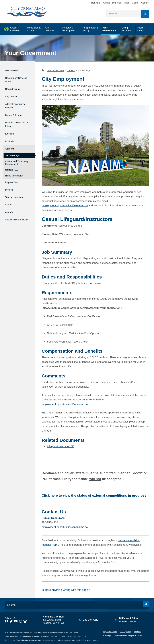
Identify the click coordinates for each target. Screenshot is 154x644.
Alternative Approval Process (16, 101)
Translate (96, 3)
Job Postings (12, 149)
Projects (10, 182)
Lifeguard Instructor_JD (61, 446)
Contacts (11, 136)
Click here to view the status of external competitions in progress (94, 495)
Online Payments (112, 3)
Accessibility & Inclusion (14, 210)
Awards (10, 202)
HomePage (43, 70)
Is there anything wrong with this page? (66, 590)
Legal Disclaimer (110, 631)
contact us (62, 636)
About (135, 3)
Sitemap (137, 631)
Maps (127, 3)
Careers (71, 70)
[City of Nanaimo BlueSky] (26, 621)
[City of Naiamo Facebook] (6, 621)
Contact (145, 3)
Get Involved (13, 70)
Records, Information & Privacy (14, 120)
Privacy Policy (126, 631)
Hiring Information (14, 169)
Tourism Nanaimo (16, 189)
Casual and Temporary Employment (17, 156)
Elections (11, 130)
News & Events (15, 86)
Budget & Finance (17, 110)
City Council (13, 93)
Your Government (31, 53)
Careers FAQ (12, 164)
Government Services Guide (15, 78)
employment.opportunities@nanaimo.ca (65, 205)
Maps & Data (13, 175)
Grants (9, 195)
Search (145, 14)
